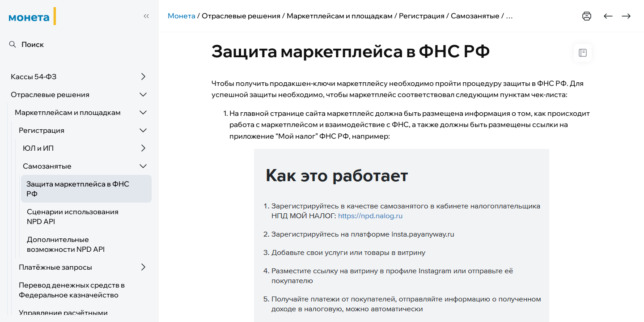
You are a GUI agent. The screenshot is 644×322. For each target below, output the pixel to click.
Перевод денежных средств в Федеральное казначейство (72, 290)
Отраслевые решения (50, 94)
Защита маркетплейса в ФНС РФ (78, 189)
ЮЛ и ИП (38, 148)
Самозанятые (47, 166)
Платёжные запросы (55, 267)
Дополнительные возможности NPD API (66, 244)
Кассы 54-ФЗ (34, 76)
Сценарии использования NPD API (73, 216)
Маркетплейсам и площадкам (68, 112)
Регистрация (42, 130)
